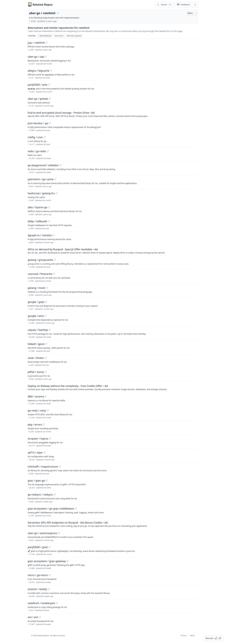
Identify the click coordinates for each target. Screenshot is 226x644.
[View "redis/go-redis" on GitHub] (48, 151)
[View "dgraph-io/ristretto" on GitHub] (53, 235)
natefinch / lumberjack (41, 603)
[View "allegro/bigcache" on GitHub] (51, 71)
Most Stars (59, 36)
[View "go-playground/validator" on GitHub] (61, 165)
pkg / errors (35, 424)
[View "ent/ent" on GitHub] (40, 617)
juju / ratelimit (36, 43)
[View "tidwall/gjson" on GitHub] (46, 344)
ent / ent (33, 617)
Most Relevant (45, 36)
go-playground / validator (43, 165)
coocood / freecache (40, 274)
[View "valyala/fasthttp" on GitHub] (50, 330)
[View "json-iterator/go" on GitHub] (50, 123)
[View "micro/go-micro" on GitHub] (50, 575)
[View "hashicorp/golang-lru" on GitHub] (56, 193)
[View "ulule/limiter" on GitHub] (46, 358)
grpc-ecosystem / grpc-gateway (47, 561)
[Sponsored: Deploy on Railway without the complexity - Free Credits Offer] (113, 387)
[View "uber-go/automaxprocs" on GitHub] (59, 533)
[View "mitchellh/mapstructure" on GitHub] (60, 466)
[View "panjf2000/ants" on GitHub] (49, 85)
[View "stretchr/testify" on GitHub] (49, 589)
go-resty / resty (37, 410)
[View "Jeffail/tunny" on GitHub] (46, 372)
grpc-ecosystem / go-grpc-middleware (51, 509)
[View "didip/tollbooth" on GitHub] (49, 221)
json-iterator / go (38, 123)
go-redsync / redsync (40, 495)
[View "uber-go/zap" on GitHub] (46, 57)
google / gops (36, 302)
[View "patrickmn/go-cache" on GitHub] (55, 179)
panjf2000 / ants (38, 85)
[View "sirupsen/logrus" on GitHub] (50, 438)
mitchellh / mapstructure (43, 466)
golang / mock (36, 288)
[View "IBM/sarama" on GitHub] (46, 396)
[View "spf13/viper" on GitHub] (45, 452)
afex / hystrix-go (37, 207)
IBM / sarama (36, 396)
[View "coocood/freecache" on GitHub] (54, 274)
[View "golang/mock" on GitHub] (47, 288)
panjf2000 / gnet (38, 547)
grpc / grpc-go (36, 481)
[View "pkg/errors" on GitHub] (44, 424)
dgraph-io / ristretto (40, 235)
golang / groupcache (40, 260)
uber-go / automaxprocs (42, 533)
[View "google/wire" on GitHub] (45, 316)
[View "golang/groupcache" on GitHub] (55, 260)
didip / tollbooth (37, 221)
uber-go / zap (36, 57)
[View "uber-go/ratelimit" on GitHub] (58, 13)
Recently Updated (74, 36)
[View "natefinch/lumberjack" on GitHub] (57, 603)
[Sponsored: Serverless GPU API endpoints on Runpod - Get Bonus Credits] (113, 524)
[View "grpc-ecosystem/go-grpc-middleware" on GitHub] (76, 509)
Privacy (183, 636)
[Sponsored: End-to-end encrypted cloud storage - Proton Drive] (113, 114)
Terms (192, 636)
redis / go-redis (37, 151)
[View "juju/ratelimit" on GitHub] (47, 43)
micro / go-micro (38, 575)
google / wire (36, 316)
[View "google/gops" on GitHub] (46, 302)
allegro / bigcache (38, 71)
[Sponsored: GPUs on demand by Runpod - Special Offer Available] (113, 251)
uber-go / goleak (38, 99)
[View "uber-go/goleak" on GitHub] (50, 99)
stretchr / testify (37, 589)
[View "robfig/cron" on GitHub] (45, 137)
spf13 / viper (35, 452)
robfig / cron (35, 137)
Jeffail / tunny (36, 372)
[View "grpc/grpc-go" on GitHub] (47, 481)
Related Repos (43, 5)
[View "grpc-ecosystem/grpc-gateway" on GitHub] (68, 561)
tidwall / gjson (36, 344)
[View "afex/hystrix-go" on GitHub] (49, 207)
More (192, 13)
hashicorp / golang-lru (41, 193)
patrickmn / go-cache (41, 179)
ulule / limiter (36, 358)
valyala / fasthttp (38, 330)
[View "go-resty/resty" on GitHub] (48, 410)
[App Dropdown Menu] (195, 5)
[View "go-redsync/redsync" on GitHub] (55, 495)
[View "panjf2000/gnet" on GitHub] (49, 547)
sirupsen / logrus (38, 438)
